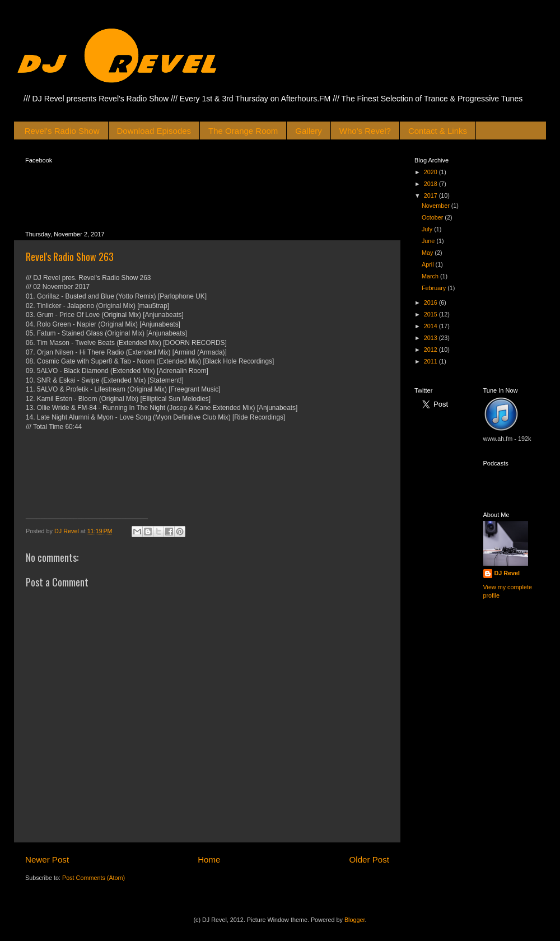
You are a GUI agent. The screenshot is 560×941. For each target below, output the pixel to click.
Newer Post (47, 860)
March (431, 276)
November (437, 206)
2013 (431, 338)
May (428, 253)
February (435, 288)
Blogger (355, 920)
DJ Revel (507, 573)
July (428, 229)
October (433, 217)
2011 (431, 361)
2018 (431, 184)
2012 (431, 350)
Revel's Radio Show (62, 131)
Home (209, 860)
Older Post (369, 860)
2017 (431, 195)
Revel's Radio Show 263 (70, 257)
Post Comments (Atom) (94, 878)
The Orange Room (243, 131)
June (429, 241)
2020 (431, 172)
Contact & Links (438, 131)
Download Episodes (154, 131)
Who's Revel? (365, 131)
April (429, 264)
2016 (431, 302)
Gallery (309, 131)
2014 (431, 326)
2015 (431, 314)
